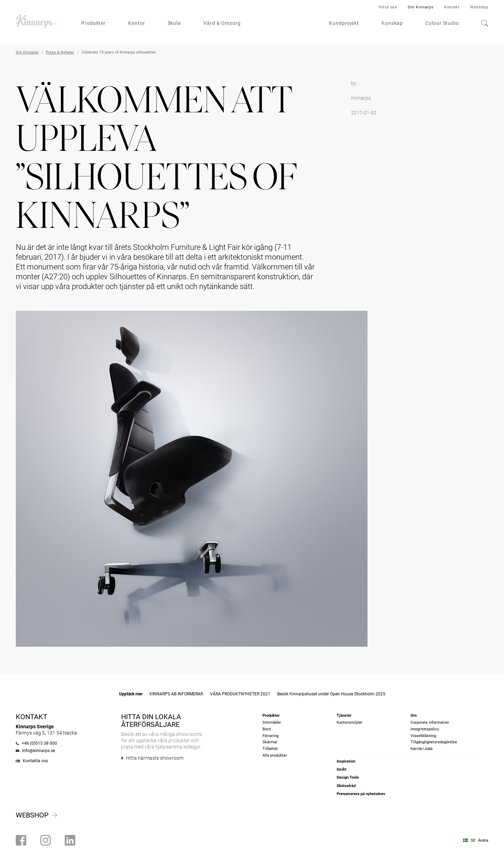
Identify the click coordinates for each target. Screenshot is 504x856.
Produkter (93, 23)
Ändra (483, 840)
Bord (267, 729)
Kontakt (452, 7)
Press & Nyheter (60, 52)
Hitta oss (388, 7)
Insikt (342, 769)
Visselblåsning (423, 736)
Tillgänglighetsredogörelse (434, 742)
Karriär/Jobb (422, 749)
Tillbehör (270, 749)
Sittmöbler (272, 722)
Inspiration (346, 761)
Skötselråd (346, 786)
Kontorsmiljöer (350, 722)
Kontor (136, 23)
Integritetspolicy (425, 729)
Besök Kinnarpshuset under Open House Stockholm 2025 (331, 694)
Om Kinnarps (421, 7)
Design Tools (348, 777)
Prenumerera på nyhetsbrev (361, 794)
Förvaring (271, 736)
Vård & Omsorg (222, 23)
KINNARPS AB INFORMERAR (176, 694)
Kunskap (392, 23)
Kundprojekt (344, 23)
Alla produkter (275, 755)
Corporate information (430, 722)
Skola (174, 23)
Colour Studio (442, 23)
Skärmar (270, 742)
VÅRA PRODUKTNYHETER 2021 (240, 694)
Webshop (479, 7)
